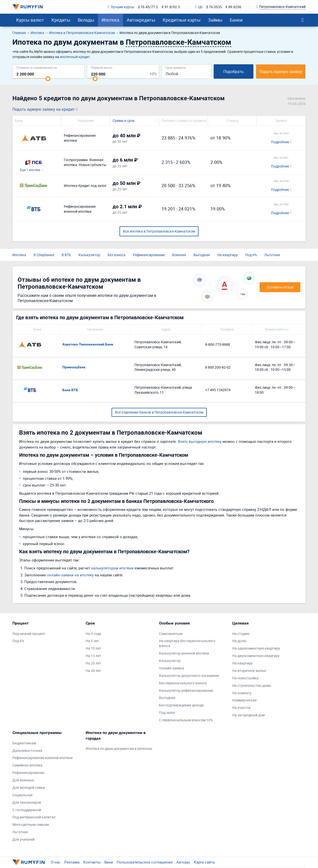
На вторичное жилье (249, 671)
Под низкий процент (29, 634)
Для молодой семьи (29, 787)
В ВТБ (66, 255)
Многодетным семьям (31, 824)
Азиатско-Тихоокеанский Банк (88, 344)
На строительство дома (252, 685)
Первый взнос (102, 67)
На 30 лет (93, 671)
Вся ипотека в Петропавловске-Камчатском (159, 231)
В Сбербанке (44, 255)
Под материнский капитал (34, 817)
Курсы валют (30, 20)
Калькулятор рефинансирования (186, 690)
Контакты (92, 862)
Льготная (272, 255)
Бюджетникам (24, 743)
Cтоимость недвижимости (37, 67)
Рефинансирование (149, 255)
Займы (215, 20)
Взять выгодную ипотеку (200, 441)
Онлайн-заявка (172, 668)
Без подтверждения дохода (181, 705)
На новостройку (245, 678)
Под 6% (251, 255)
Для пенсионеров (27, 802)
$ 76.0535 (214, 7)
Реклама (72, 862)
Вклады (86, 20)
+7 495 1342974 (218, 390)
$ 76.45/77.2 (148, 7)
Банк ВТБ (70, 390)
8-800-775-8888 (218, 344)
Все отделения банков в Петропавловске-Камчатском (159, 412)
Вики (109, 862)
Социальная (22, 795)
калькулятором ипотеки (112, 568)
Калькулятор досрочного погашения (189, 676)
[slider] (48, 79)
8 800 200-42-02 (218, 367)
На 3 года (93, 634)
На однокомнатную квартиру (256, 648)
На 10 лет (93, 648)
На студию (241, 634)
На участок (241, 708)
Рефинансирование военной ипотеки (42, 758)
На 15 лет (93, 656)
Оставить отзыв (280, 287)
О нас (56, 862)
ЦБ (199, 7)
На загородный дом (248, 715)
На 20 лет (93, 663)
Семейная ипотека (27, 765)
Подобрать (234, 71)
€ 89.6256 (233, 7)
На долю (239, 641)
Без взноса (117, 255)
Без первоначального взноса (183, 683)
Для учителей (23, 839)
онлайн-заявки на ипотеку (70, 575)
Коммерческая (244, 700)
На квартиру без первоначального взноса (187, 643)
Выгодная (202, 255)
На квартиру (228, 255)
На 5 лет (92, 641)
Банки (236, 20)
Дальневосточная (27, 750)
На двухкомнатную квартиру (256, 656)
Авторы (183, 862)
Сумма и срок (124, 121)
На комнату (242, 693)
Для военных (23, 780)
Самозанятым (171, 634)
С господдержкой (27, 810)
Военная (179, 255)
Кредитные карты (182, 20)
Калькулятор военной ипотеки (184, 653)
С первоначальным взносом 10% (186, 720)
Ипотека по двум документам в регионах (119, 748)
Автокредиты (141, 20)
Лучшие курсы (121, 7)
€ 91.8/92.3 (171, 7)
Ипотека (110, 20)
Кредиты (61, 20)
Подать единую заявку (281, 71)
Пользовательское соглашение (145, 862)
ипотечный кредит (75, 57)
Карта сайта (204, 862)
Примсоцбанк (74, 367)
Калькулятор (89, 255)
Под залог (167, 712)
